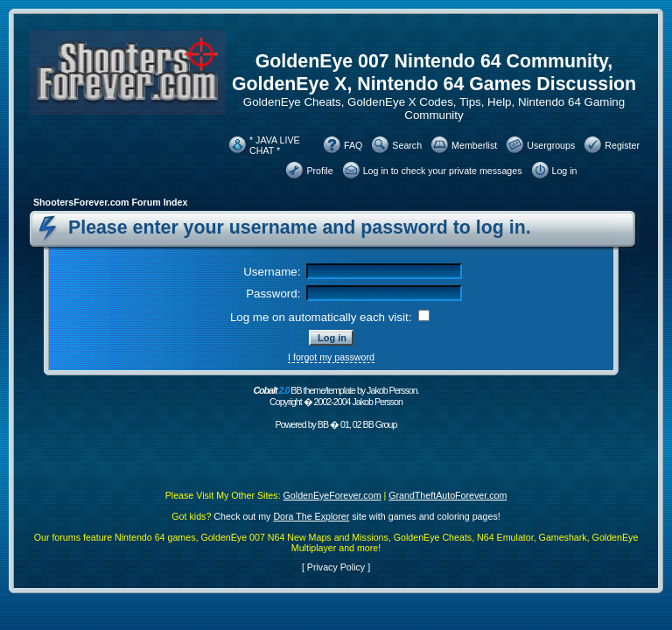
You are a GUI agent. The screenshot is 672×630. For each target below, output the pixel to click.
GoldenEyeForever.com (332, 495)
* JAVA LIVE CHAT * (275, 145)
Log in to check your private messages (443, 171)
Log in (565, 171)
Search (407, 145)
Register (622, 145)
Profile (319, 171)
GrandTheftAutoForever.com (448, 495)
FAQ (353, 145)
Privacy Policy (336, 567)
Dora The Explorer (311, 516)
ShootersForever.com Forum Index (110, 202)
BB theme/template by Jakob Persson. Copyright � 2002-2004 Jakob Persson (336, 396)
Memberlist (474, 145)
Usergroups (551, 145)
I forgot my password (331, 357)
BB (323, 424)
